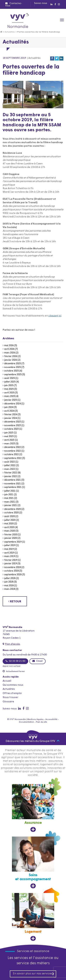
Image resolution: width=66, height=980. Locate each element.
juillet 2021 (10, 491)
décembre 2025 (12, 364)
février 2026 (11, 356)
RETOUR (15, 601)
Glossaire (8, 702)
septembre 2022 (13, 458)
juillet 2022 (10, 465)
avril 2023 (9, 440)
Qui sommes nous (13, 685)
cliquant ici (55, 316)
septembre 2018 (13, 575)
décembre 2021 (12, 480)
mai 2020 (9, 524)
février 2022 (11, 473)
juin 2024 (9, 407)
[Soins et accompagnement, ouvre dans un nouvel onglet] (33, 863)
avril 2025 (9, 393)
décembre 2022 (12, 447)
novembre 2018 (12, 567)
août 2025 (10, 378)
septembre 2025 (13, 375)
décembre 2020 (12, 509)
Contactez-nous (14, 5)
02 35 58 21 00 (15, 661)
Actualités (10, 32)
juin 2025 (9, 386)
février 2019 (11, 560)
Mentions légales (35, 720)
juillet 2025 (10, 382)
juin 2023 (9, 433)
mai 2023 (9, 436)
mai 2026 (9, 346)
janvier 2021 (11, 505)
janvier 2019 (11, 564)
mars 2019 (10, 556)
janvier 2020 (11, 538)
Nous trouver (10, 697)
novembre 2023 (12, 426)
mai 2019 (9, 549)
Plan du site (41, 722)
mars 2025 (10, 396)
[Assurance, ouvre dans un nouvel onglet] (33, 808)
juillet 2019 (10, 545)
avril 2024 (9, 411)
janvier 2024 (11, 418)
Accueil (7, 681)
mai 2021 (9, 498)
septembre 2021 (13, 487)
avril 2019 (9, 553)
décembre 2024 (12, 404)
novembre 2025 (12, 367)
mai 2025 (9, 389)
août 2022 (10, 462)
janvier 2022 (11, 476)
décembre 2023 (12, 422)
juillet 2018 (10, 578)
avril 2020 (9, 527)
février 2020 (11, 535)
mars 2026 (10, 353)
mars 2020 (10, 531)
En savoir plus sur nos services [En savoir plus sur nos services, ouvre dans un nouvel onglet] (34, 974)
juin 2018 (9, 582)
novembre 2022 (12, 451)
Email (37, 661)
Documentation (26, 722)
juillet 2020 (10, 520)
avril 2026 (9, 349)
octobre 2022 (11, 455)
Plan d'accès (12, 644)
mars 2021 (10, 502)
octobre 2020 (11, 513)
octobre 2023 (11, 429)
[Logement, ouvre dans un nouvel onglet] (33, 917)
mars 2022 (10, 469)
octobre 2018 (11, 571)
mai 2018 (9, 586)
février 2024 (11, 415)
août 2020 (10, 516)
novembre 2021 (12, 484)
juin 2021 (9, 495)
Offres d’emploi (12, 693)
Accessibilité (51, 720)
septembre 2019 (13, 542)
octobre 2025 (11, 371)
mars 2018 (10, 589)
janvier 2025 (11, 400)
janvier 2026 (11, 360)
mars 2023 (10, 444)
